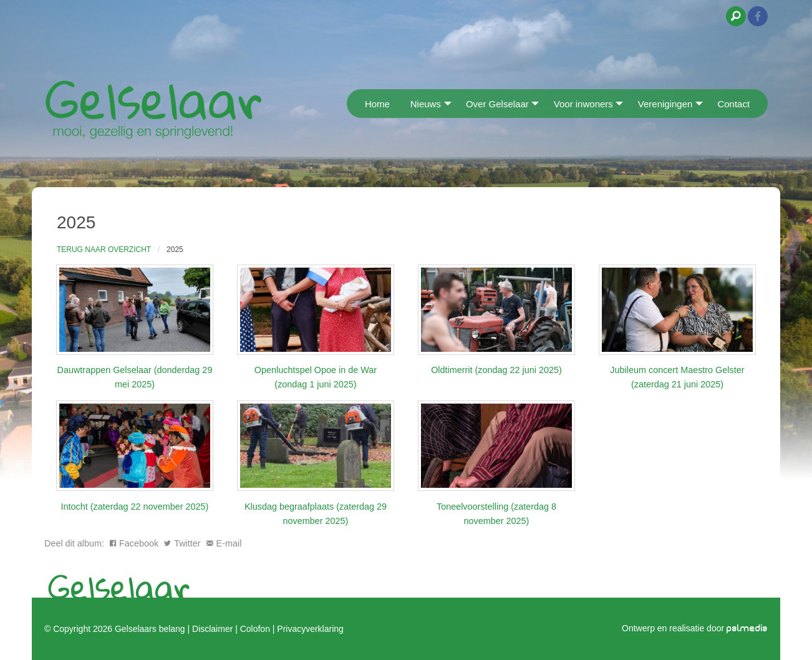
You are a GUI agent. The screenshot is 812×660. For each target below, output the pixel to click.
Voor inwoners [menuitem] (583, 104)
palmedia (747, 628)
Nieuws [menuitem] (426, 104)
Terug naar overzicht (104, 250)
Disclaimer (212, 628)
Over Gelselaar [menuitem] (497, 104)
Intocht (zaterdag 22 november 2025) (135, 507)
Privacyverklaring (310, 628)
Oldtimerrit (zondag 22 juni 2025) (496, 370)
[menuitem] (351, 103)
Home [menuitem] (377, 104)
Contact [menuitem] (733, 104)
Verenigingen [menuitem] (665, 104)
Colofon (255, 628)
